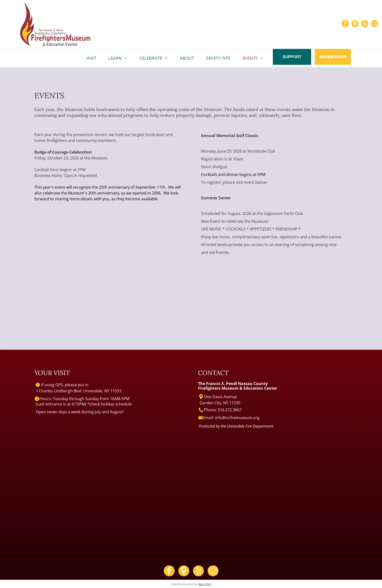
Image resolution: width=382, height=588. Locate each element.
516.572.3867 (230, 410)
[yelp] (365, 24)
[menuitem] (91, 58)
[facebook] (345, 24)
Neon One (205, 584)
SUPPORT (292, 57)
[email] (374, 24)
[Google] (355, 24)
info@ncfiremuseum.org (237, 418)
